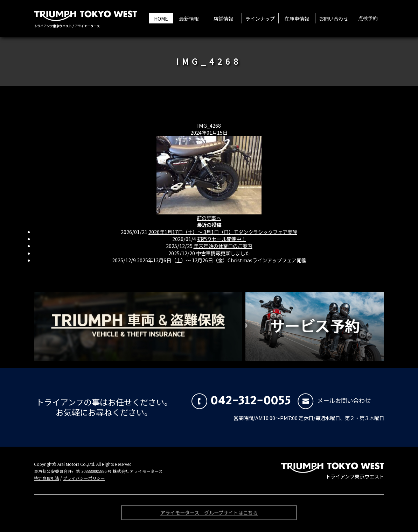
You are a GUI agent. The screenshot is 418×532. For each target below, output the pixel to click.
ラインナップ (260, 19)
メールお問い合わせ (334, 400)
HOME (161, 19)
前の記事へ (209, 218)
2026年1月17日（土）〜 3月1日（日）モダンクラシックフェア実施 (223, 232)
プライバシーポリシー (84, 478)
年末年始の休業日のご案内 (223, 246)
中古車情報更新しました (223, 253)
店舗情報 (223, 19)
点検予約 (368, 19)
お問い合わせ (334, 19)
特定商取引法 (47, 478)
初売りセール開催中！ (222, 239)
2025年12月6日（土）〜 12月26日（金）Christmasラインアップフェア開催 (222, 260)
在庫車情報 (297, 19)
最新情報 (189, 19)
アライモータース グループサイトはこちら (209, 514)
